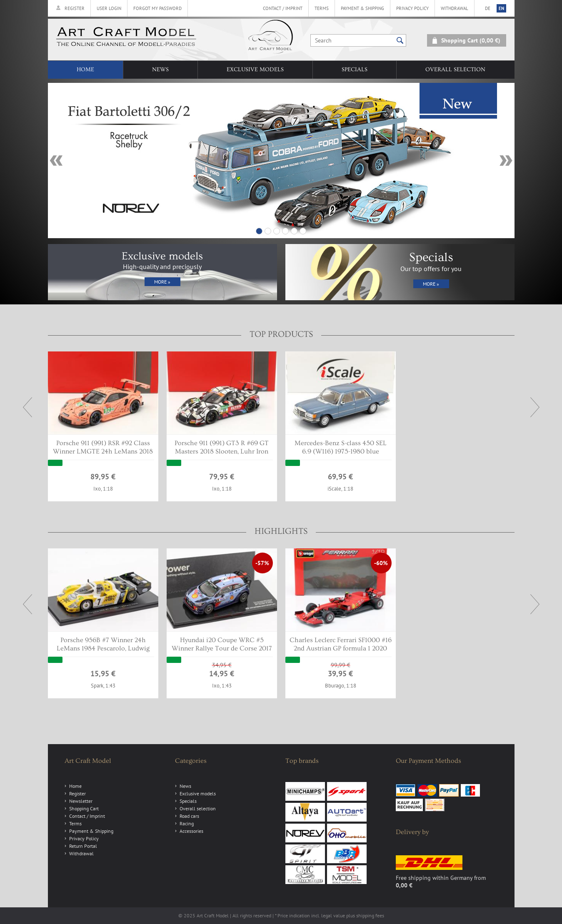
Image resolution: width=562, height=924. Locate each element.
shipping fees (370, 915)
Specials (355, 70)
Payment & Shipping (362, 8)
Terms (322, 8)
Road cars (189, 816)
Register (75, 8)
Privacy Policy (412, 8)
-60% (381, 563)
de (488, 8)
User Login (109, 8)
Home (85, 70)
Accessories (191, 831)
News (160, 70)
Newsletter (81, 801)
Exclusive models (255, 70)
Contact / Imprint (283, 8)
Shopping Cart (84, 808)
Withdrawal (455, 8)
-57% (262, 563)
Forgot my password (157, 8)
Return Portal (83, 846)
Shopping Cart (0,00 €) (471, 40)
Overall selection (455, 70)
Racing (187, 823)
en (501, 8)
